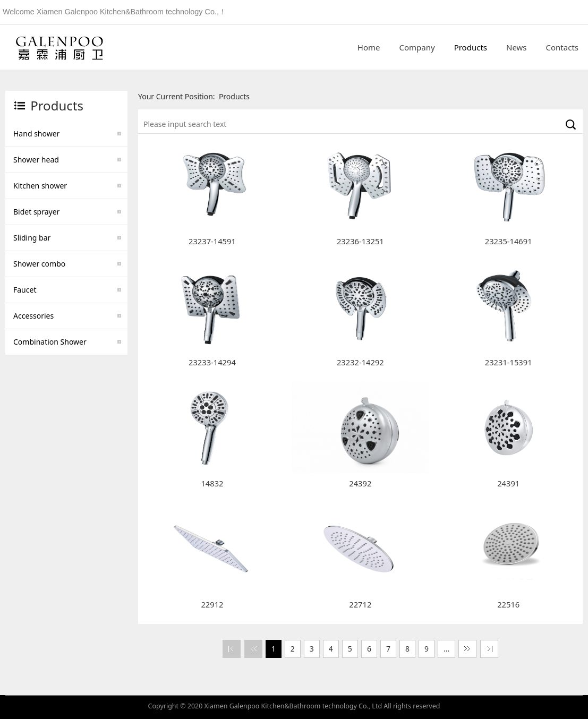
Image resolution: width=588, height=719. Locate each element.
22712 (360, 604)
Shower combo (39, 264)
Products (471, 47)
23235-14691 (509, 241)
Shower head (36, 160)
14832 (212, 483)
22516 (508, 604)
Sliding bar (32, 238)
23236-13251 (360, 241)
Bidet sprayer (36, 212)
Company (417, 47)
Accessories (33, 316)
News (517, 47)
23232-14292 (360, 362)
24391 (508, 483)
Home (369, 47)
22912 (212, 604)
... (446, 649)
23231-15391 (509, 362)
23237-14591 (212, 241)
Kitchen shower (40, 186)
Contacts (562, 47)
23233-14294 (212, 362)
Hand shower (36, 134)
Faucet (25, 290)
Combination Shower (50, 342)
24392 (360, 483)
